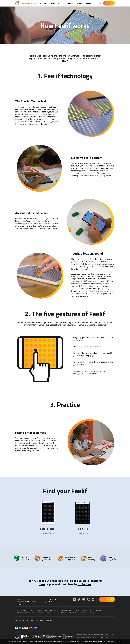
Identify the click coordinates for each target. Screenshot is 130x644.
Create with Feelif (65, 610)
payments (112, 558)
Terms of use (20, 620)
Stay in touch (107, 599)
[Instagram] (89, 599)
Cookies (30, 620)
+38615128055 (53, 602)
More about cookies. (110, 642)
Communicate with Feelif (83, 610)
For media (39, 620)
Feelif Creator (48, 529)
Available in (70, 558)
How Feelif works (29, 3)
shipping (92, 558)
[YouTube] (84, 599)
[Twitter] (79, 599)
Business (80, 3)
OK (120, 642)
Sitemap (49, 620)
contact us (84, 584)
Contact (89, 3)
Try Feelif (42, 3)
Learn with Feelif (36, 610)
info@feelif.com (53, 599)
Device (25, 558)
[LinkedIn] (93, 599)
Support (70, 3)
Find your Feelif (65, 491)
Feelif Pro (82, 529)
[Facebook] (74, 599)
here (42, 584)
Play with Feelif (51, 610)
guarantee (47, 558)
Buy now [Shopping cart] (109, 3)
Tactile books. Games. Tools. (25, 613)
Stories (52, 3)
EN (100, 3)
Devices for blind (44, 613)
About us (61, 3)
